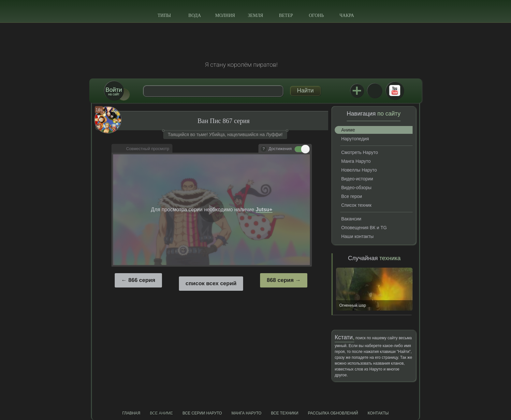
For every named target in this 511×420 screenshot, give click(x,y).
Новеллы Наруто (359, 170)
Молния (225, 15)
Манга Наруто (356, 161)
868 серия (280, 280)
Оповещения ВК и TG (364, 228)
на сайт (114, 91)
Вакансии (351, 219)
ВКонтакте (374, 91)
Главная (131, 413)
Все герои (352, 196)
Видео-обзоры (356, 188)
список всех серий (211, 283)
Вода (195, 15)
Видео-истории (357, 179)
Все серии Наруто (202, 413)
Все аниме (161, 413)
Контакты (378, 413)
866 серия (142, 280)
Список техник (356, 205)
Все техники (285, 413)
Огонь (316, 15)
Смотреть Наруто (360, 152)
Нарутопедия (355, 139)
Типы (164, 15)
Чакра (347, 15)
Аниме (348, 130)
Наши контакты (357, 236)
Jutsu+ (357, 91)
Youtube (395, 91)
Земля (256, 15)
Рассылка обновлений (333, 413)
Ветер (286, 15)
